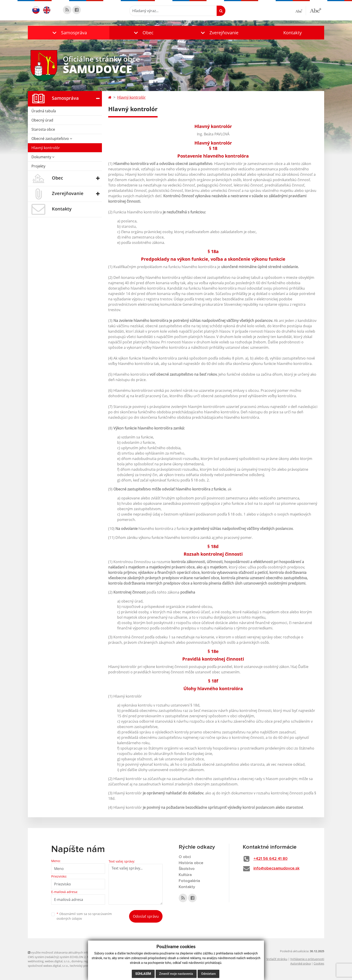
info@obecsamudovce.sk (276, 868)
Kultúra (185, 875)
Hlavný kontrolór (46, 148)
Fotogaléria (189, 881)
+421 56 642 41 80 (271, 859)
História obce (191, 863)
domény (77, 961)
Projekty (38, 166)
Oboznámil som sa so (84, 916)
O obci (185, 857)
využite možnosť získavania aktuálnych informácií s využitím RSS (72, 952)
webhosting (36, 961)
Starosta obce (43, 129)
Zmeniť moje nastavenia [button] (176, 974)
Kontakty (293, 33)
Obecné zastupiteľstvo (52, 139)
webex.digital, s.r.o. (57, 961)
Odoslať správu (146, 916)
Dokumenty (43, 157)
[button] (69, 33)
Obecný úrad (42, 120)
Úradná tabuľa (44, 111)
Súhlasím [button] (143, 974)
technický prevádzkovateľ (87, 966)
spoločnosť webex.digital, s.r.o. (48, 966)
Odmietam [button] (208, 974)
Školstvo (187, 869)
